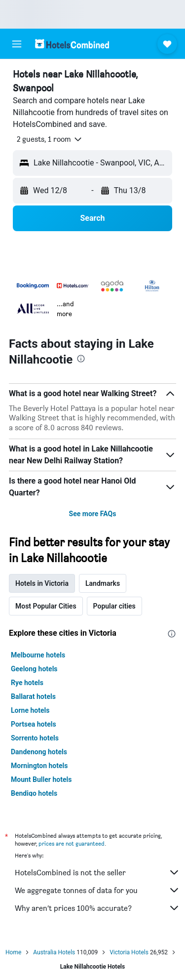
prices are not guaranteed (72, 843)
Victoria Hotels (129, 952)
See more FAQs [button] (93, 514)
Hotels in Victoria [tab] (42, 583)
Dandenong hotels (39, 752)
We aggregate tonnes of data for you (97, 890)
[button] (17, 44)
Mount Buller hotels (41, 779)
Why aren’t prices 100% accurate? (97, 908)
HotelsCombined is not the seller (97, 872)
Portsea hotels (34, 724)
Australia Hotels (54, 952)
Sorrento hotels (35, 738)
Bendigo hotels (34, 793)
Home (13, 952)
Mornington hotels (39, 766)
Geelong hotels (34, 669)
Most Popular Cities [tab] (46, 606)
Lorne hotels (30, 710)
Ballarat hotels (33, 696)
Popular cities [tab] (114, 606)
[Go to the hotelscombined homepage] (72, 44)
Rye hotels (27, 683)
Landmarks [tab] (103, 583)
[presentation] (81, 359)
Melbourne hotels (38, 655)
